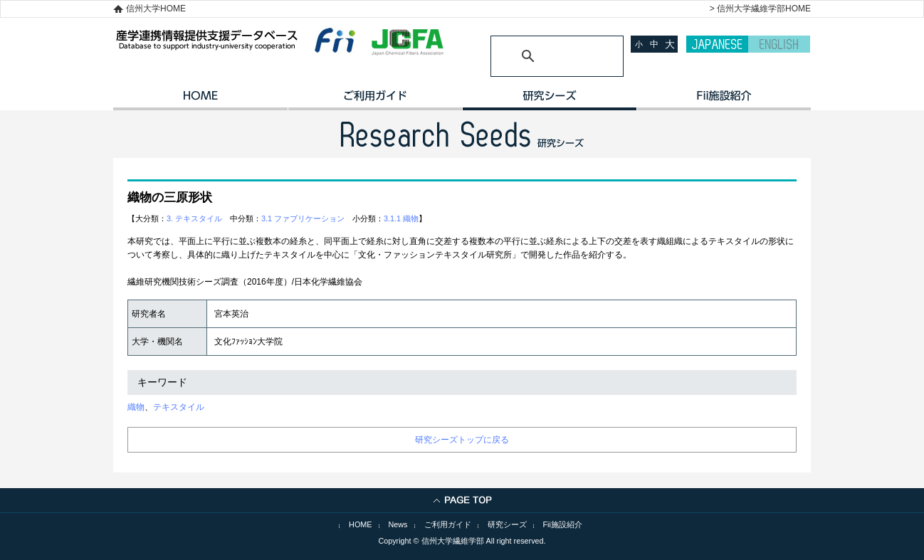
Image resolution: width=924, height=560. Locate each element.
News (398, 524)
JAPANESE (717, 44)
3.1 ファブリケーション (303, 218)
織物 (136, 407)
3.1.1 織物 (401, 218)
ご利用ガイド (375, 100)
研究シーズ (549, 100)
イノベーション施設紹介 (724, 100)
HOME (200, 100)
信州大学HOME (156, 9)
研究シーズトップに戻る (462, 440)
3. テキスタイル (194, 218)
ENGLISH (779, 44)
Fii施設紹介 (563, 524)
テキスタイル (179, 407)
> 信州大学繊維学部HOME (760, 9)
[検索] (540, 56)
